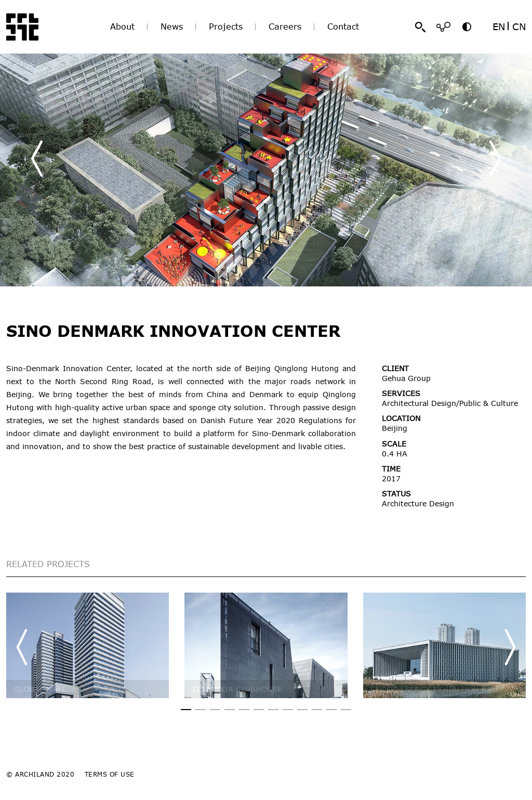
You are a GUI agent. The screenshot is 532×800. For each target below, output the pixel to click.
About (122, 27)
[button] (495, 159)
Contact (343, 27)
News (172, 27)
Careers (285, 27)
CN (519, 27)
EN (499, 27)
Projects (226, 27)
